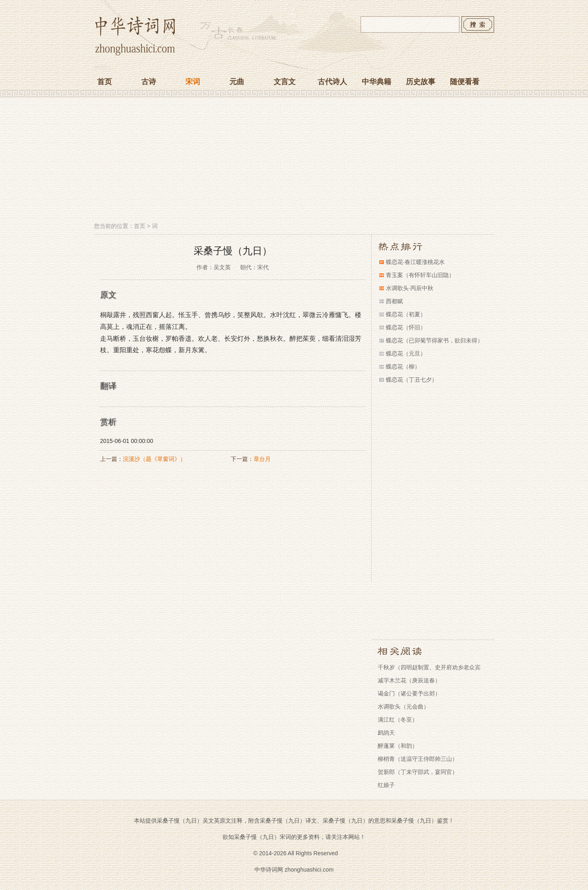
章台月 (262, 459)
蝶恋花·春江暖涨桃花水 (415, 262)
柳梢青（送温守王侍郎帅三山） (418, 759)
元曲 (237, 82)
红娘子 (386, 785)
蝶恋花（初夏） (406, 314)
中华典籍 (376, 82)
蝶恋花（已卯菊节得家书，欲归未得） (434, 340)
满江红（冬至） (398, 720)
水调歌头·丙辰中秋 (410, 288)
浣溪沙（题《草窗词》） (154, 459)
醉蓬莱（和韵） (398, 746)
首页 (105, 82)
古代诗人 (332, 82)
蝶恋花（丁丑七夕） (412, 380)
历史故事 (421, 82)
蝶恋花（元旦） (406, 353)
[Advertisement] (294, 161)
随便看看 (465, 82)
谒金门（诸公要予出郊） (409, 693)
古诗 (149, 82)
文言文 (285, 82)
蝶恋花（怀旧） (406, 327)
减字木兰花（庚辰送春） (409, 680)
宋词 (193, 82)
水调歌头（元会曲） (403, 707)
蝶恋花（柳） (403, 367)
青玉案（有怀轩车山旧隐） (420, 275)
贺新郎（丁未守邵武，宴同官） (418, 772)
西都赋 (394, 301)
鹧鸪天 (386, 733)
